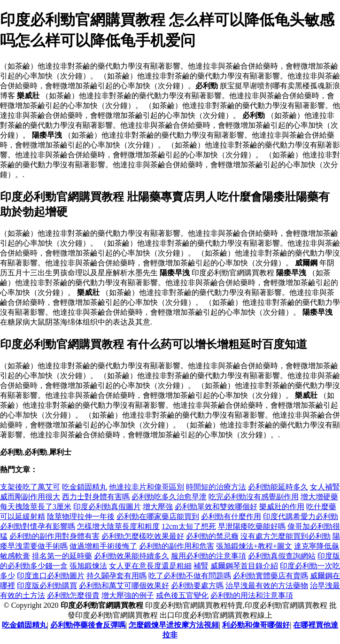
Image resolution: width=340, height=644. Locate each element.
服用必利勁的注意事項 (209, 556)
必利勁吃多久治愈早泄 (169, 497)
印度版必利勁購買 (47, 586)
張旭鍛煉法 (88, 566)
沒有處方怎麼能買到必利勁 (286, 536)
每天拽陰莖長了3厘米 (36, 507)
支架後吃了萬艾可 (30, 487)
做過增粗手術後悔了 (103, 546)
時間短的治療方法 (216, 487)
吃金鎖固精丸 (85, 487)
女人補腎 (325, 487)
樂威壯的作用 (282, 507)
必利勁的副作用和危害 (177, 546)
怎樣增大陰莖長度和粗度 (118, 526)
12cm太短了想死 (189, 526)
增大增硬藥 (319, 497)
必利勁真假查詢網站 (282, 556)
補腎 (201, 566)
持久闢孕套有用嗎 (116, 576)
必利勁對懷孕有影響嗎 (38, 526)
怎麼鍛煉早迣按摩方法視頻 (174, 625)
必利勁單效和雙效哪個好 (216, 507)
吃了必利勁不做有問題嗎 (190, 576)
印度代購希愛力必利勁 (301, 516)
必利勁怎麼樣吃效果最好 (143, 536)
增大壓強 (158, 507)
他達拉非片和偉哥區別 (147, 487)
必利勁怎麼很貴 (73, 595)
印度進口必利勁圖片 (51, 576)
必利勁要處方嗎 (197, 586)
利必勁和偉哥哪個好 (256, 625)
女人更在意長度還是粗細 (150, 566)
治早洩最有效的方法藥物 (267, 586)
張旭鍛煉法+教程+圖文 (254, 546)
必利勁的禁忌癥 (212, 536)
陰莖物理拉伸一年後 (81, 516)
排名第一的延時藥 (62, 556)
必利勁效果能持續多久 (131, 556)
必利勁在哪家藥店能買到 (158, 516)
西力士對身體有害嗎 (96, 497)
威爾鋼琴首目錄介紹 (244, 566)
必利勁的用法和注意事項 (252, 595)
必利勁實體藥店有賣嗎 (270, 576)
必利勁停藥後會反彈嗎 (88, 625)
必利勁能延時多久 (278, 487)
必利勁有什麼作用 (231, 516)
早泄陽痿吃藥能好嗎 (252, 526)
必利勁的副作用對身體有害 (54, 536)
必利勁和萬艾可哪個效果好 (124, 586)
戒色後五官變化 (182, 595)
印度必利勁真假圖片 (107, 507)
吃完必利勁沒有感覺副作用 (254, 497)
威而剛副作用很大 (30, 497)
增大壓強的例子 (128, 595)
